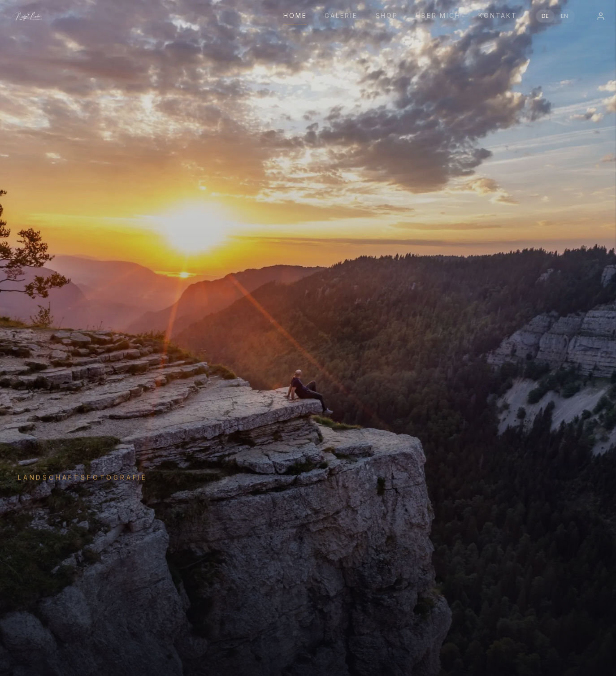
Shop (387, 16)
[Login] (601, 16)
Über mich (438, 16)
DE (545, 16)
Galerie (341, 16)
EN (565, 16)
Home (295, 16)
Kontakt (498, 16)
